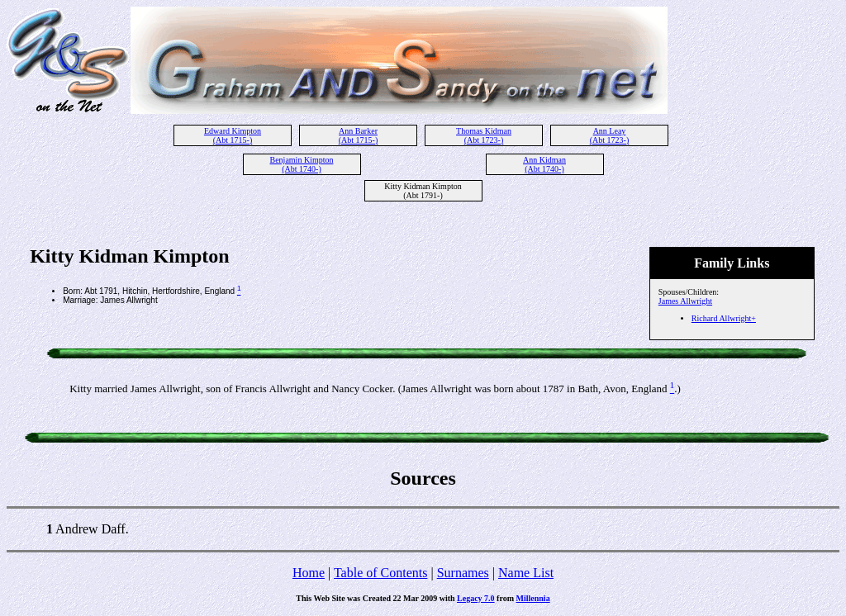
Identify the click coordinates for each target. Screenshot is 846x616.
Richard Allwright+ (724, 318)
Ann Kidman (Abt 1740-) (544, 164)
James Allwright (685, 301)
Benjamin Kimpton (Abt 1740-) (302, 164)
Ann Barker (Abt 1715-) (359, 135)
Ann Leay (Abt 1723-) (610, 135)
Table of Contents (381, 573)
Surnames (463, 573)
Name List (526, 573)
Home (309, 573)
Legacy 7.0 (476, 598)
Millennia (533, 598)
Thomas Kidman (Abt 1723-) (484, 135)
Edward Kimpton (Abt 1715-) (233, 135)
